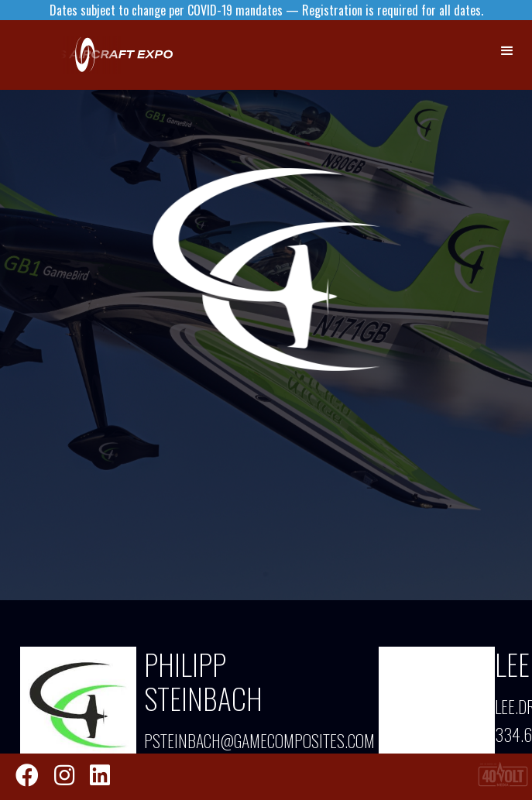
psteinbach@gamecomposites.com (247, 740)
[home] (201, 55)
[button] (508, 51)
